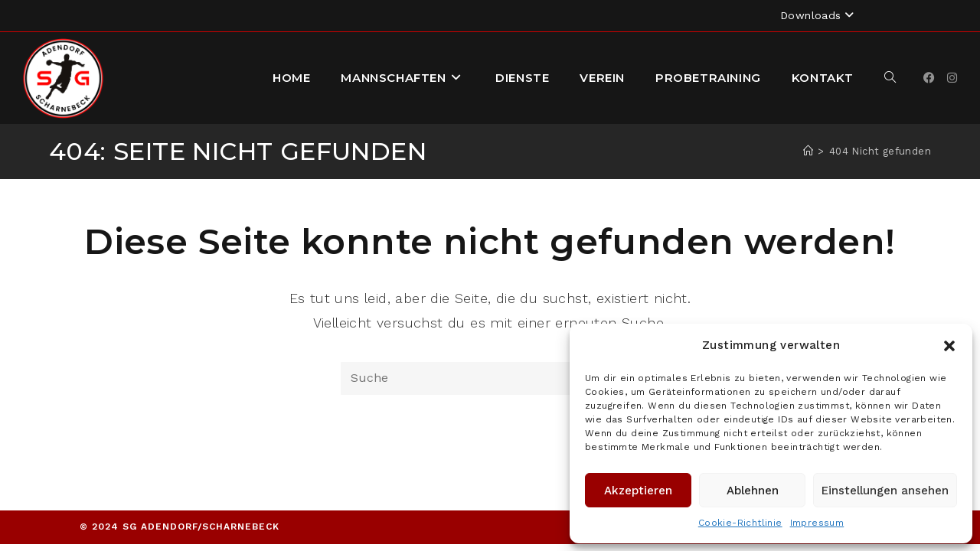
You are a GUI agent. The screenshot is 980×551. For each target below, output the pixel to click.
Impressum (817, 523)
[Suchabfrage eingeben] (490, 378)
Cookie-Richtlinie (740, 523)
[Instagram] (952, 78)
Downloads (819, 15)
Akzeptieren (638, 491)
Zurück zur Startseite (490, 456)
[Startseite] (808, 151)
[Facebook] (929, 78)
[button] (949, 346)
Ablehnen (753, 491)
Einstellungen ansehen (885, 491)
